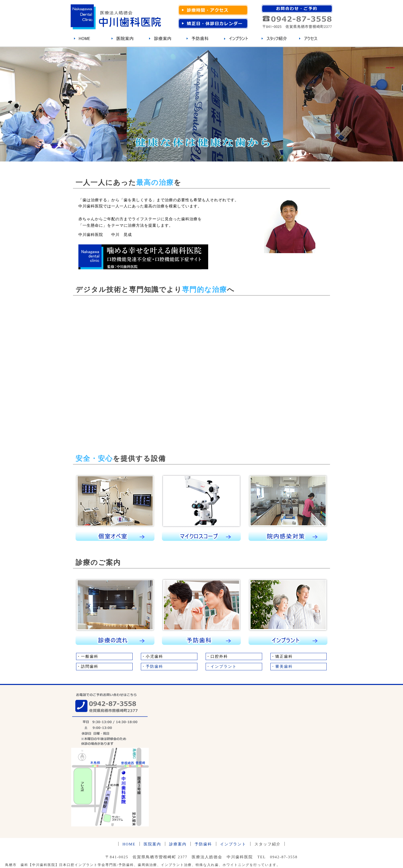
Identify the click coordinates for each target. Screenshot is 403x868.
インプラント (233, 844)
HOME (129, 844)
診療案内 (178, 844)
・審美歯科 (282, 666)
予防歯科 (203, 844)
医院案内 (152, 844)
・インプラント (221, 666)
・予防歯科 (152, 666)
